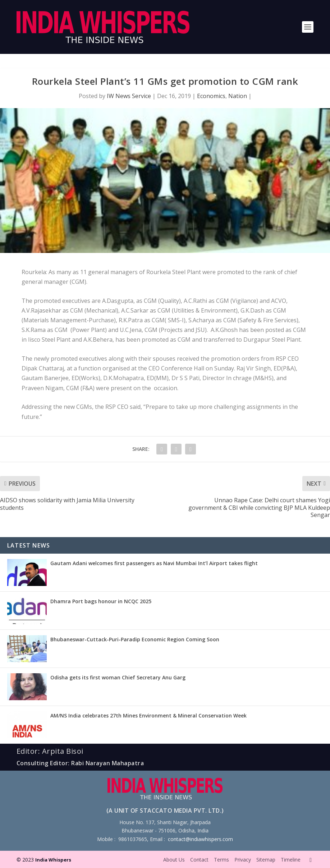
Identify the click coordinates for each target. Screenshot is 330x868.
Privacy (243, 860)
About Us (174, 860)
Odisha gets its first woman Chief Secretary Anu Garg (118, 677)
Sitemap (266, 860)
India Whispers (53, 860)
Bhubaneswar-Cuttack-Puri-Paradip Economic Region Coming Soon (135, 639)
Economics (211, 96)
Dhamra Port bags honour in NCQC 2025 (101, 601)
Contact (199, 860)
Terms (221, 860)
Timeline (291, 860)
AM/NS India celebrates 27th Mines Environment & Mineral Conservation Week (148, 715)
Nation (238, 96)
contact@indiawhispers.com (200, 839)
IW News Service (129, 96)
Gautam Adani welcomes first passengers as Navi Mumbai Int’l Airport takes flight (154, 563)
